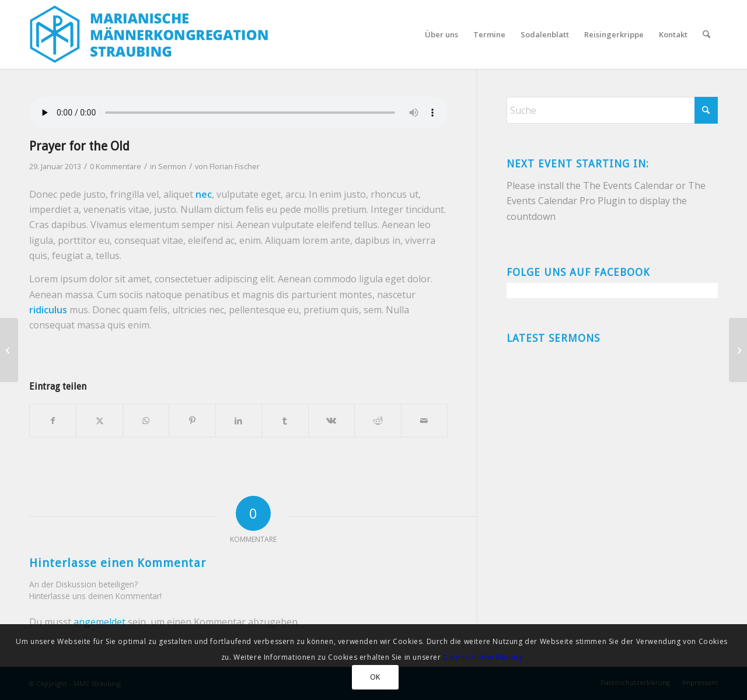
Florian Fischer (235, 166)
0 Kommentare (116, 166)
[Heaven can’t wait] (738, 350)
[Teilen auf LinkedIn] (239, 421)
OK (375, 677)
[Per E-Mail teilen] (425, 421)
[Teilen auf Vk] (331, 421)
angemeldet (100, 622)
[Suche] (706, 34)
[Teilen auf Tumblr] (285, 421)
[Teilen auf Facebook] (53, 421)
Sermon (172, 166)
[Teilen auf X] (99, 421)
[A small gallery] (9, 350)
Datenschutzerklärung (483, 657)
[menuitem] (441, 34)
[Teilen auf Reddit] (378, 421)
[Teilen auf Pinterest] (192, 421)
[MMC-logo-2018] (152, 34)
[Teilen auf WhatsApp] (146, 421)
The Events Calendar (628, 185)
